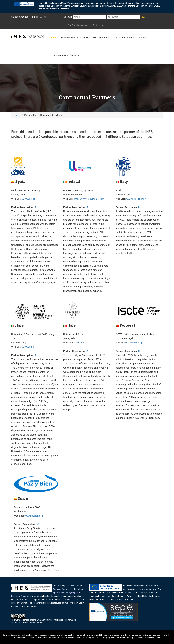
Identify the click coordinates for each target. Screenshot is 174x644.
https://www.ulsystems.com (89, 199)
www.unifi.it (28, 347)
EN (34, 17)
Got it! (157, 638)
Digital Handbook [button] (102, 38)
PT (45, 17)
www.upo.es (29, 199)
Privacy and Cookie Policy (96, 638)
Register (99, 25)
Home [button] (53, 38)
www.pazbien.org (34, 516)
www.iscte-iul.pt (135, 343)
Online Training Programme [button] (75, 38)
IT (37, 17)
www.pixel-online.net (137, 199)
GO (144, 17)
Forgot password (80, 25)
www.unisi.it (81, 343)
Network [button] (143, 38)
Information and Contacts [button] (66, 55)
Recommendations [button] (125, 38)
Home (17, 115)
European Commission (63, 589)
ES (41, 17)
